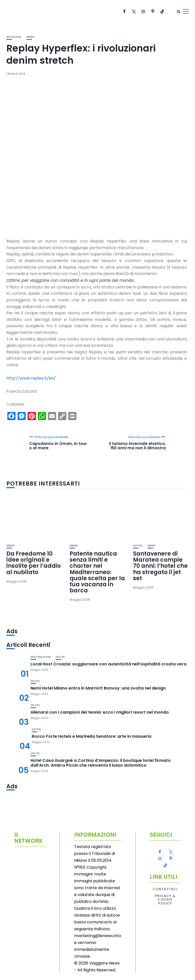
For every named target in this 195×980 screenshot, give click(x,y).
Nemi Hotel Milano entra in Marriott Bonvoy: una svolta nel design (98, 688)
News (30, 37)
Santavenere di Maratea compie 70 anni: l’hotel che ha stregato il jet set (160, 566)
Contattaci (165, 889)
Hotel (138, 546)
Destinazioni (40, 657)
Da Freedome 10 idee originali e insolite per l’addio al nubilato (34, 563)
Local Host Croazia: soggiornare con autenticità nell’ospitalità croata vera (108, 664)
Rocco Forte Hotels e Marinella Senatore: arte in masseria (92, 736)
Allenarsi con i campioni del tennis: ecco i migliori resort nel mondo (100, 712)
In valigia (14, 37)
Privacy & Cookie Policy (165, 900)
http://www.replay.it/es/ (31, 378)
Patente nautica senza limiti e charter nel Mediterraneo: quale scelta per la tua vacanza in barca (97, 572)
